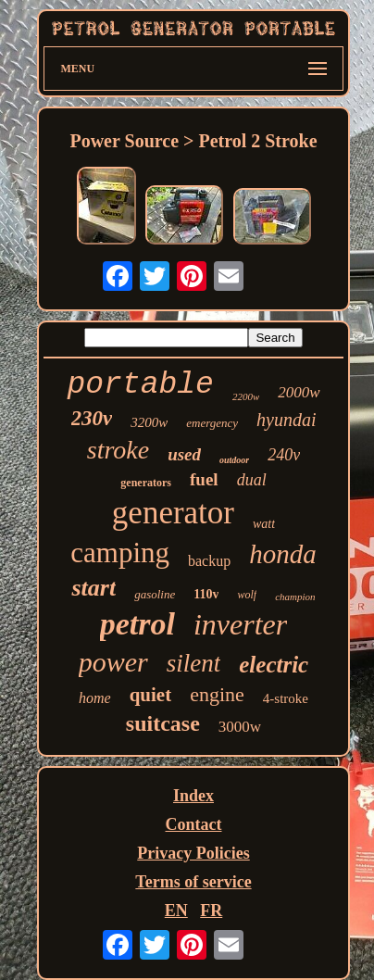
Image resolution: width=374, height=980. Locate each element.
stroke (118, 450)
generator (173, 513)
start (93, 588)
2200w (246, 396)
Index (193, 796)
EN (176, 911)
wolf (247, 595)
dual (252, 480)
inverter (240, 624)
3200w (149, 422)
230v (92, 418)
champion (295, 597)
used (184, 454)
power (113, 662)
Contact (194, 824)
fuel (204, 479)
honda (283, 554)
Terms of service (193, 882)
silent (194, 663)
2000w (299, 392)
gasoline (155, 594)
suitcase (163, 723)
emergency (212, 423)
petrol (137, 624)
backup (209, 561)
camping (120, 553)
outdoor (234, 460)
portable (140, 385)
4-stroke (286, 698)
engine (217, 694)
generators (146, 483)
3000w (240, 727)
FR (211, 911)
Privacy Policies (193, 853)
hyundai (286, 420)
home (95, 698)
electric (274, 665)
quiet (151, 695)
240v (284, 455)
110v (206, 594)
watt (264, 524)
